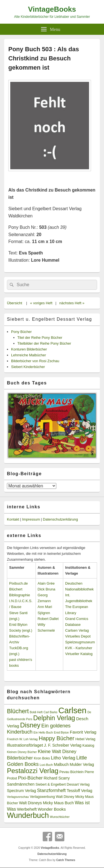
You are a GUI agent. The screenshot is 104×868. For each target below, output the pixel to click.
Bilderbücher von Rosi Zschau (35, 361)
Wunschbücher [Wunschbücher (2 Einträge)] (60, 817)
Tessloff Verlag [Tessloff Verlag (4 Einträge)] (80, 791)
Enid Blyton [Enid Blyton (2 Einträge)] (61, 732)
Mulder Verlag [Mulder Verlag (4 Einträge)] (82, 764)
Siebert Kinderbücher (28, 367)
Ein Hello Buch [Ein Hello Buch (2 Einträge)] (43, 732)
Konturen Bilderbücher (29, 349)
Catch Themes (66, 860)
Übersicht (15, 303)
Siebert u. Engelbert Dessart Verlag (50, 319)
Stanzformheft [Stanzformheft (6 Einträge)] (51, 790)
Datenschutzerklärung (60, 519)
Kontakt (13, 519)
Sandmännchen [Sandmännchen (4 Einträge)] (21, 784)
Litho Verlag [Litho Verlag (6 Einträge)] (63, 758)
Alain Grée (46, 583)
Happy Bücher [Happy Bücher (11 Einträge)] (56, 738)
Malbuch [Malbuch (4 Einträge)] (61, 764)
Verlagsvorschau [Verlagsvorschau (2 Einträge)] (18, 797)
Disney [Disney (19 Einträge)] (30, 725)
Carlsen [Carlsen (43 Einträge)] (72, 710)
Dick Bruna (47, 589)
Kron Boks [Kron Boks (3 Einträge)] (42, 758)
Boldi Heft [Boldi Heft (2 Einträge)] (36, 712)
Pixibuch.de (18, 583)
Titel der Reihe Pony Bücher (40, 338)
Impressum (31, 519)
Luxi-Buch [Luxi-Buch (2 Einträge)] (46, 765)
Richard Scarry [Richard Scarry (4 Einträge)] (57, 778)
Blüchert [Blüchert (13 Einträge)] (18, 711)
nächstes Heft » (72, 303)
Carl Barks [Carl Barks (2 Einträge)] (50, 712)
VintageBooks (52, 9)
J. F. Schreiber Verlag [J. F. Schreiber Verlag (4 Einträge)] (63, 745)
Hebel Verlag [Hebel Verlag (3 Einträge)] (85, 739)
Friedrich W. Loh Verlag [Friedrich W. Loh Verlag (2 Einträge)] (22, 739)
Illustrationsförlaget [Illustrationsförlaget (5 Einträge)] (25, 745)
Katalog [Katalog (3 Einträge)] (88, 746)
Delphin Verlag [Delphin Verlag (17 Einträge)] (54, 718)
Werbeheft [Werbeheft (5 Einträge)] (27, 809)
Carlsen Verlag (77, 630)
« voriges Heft (41, 303)
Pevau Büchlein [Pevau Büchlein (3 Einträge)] (71, 772)
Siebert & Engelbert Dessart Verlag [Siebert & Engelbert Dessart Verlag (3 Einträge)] (63, 784)
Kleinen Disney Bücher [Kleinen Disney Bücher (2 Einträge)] (22, 752)
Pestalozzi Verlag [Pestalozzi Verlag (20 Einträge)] (33, 771)
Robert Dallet (48, 619)
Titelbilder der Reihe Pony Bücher (44, 343)
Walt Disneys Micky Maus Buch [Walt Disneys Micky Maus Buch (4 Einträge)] (46, 803)
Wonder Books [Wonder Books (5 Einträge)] (52, 809)
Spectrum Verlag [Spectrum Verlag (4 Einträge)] (21, 791)
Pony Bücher (21, 332)
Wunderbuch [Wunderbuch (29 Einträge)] (28, 815)
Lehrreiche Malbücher (29, 355)
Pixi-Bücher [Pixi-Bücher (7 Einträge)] (30, 778)
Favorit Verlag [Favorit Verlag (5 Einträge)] (83, 732)
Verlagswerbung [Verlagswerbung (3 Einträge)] (42, 797)
